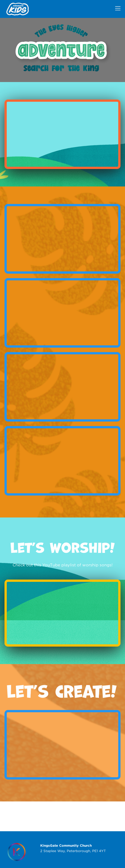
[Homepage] (17, 852)
